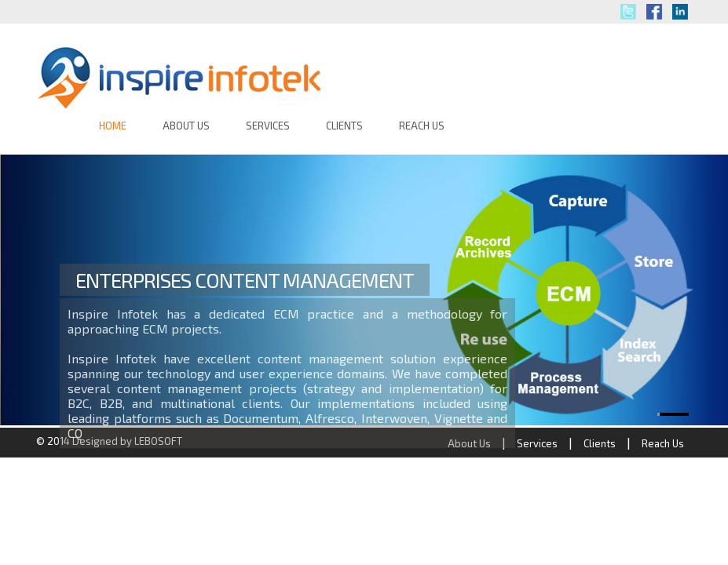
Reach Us (663, 443)
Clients (600, 443)
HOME (113, 126)
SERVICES (268, 126)
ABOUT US (186, 126)
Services (537, 443)
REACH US (422, 126)
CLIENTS (344, 126)
